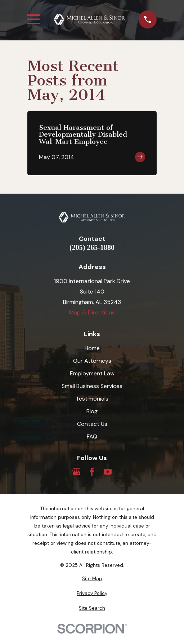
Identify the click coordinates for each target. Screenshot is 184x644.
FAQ (92, 436)
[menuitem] (92, 579)
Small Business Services (92, 386)
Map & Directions (92, 312)
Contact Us (92, 424)
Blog (92, 411)
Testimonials (92, 399)
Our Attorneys (92, 361)
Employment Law (92, 373)
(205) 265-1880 (92, 247)
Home (92, 348)
